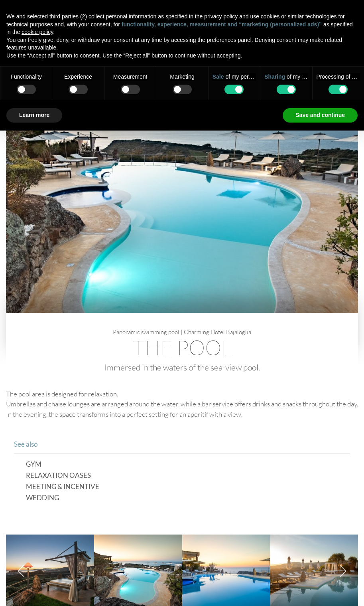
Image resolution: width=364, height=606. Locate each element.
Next (336, 571)
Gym (34, 464)
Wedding (42, 498)
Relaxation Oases (58, 476)
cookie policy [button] (37, 32)
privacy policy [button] (221, 16)
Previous (28, 571)
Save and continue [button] (320, 115)
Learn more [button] (34, 115)
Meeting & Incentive (63, 487)
